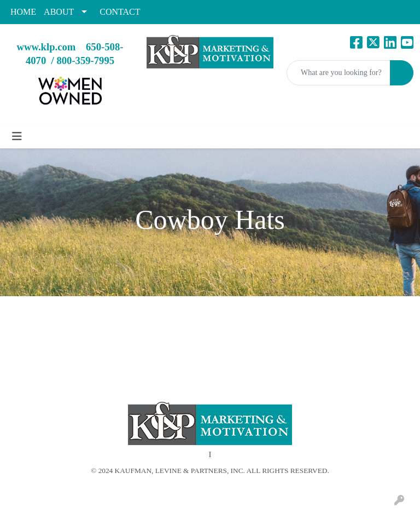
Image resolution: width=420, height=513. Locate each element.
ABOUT (59, 12)
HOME (23, 12)
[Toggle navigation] (17, 136)
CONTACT (120, 12)
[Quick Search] (339, 73)
